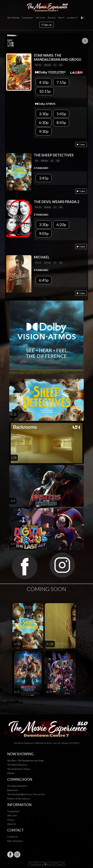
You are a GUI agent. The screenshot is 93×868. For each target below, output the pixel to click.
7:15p (61, 82)
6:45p (44, 280)
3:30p (44, 114)
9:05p (44, 233)
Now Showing (13, 18)
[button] (83, 18)
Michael (11, 773)
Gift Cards (40, 18)
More (60, 18)
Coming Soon (27, 18)
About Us (12, 824)
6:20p (61, 225)
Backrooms (13, 790)
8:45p (61, 122)
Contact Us (13, 837)
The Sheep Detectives (17, 765)
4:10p (44, 82)
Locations (71, 18)
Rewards (52, 18)
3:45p (44, 178)
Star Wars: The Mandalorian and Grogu (25, 760)
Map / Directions (15, 841)
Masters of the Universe (19, 799)
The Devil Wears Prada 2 (19, 769)
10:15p (45, 91)
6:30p (44, 122)
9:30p (44, 131)
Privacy (11, 820)
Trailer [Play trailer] (81, 144)
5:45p (61, 114)
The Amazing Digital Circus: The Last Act (26, 794)
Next (85, 41)
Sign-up (47, 25)
